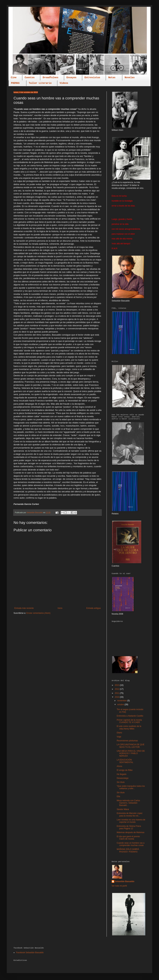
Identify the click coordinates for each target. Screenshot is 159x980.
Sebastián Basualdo (125, 881)
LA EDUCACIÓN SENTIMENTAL (125, 761)
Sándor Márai (123, 809)
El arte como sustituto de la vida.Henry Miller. (129, 727)
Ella (118, 796)
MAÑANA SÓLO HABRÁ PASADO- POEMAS (128, 850)
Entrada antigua (93, 608)
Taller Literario (40, 83)
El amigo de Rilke (125, 770)
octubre (121, 705)
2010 (117, 697)
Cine (14, 78)
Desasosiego (123, 778)
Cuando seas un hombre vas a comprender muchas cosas (130, 844)
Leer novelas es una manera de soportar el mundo (131, 821)
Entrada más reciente (24, 608)
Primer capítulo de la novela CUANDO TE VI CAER (129, 721)
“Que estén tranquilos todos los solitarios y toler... (131, 787)
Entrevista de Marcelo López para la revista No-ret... (130, 814)
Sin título (121, 782)
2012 (117, 689)
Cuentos (30, 78)
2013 (117, 685)
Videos (64, 83)
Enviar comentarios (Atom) (38, 613)
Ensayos (71, 78)
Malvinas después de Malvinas (130, 832)
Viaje (119, 737)
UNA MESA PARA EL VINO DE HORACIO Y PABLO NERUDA (131, 753)
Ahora (119, 766)
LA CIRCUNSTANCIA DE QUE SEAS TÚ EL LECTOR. (131, 746)
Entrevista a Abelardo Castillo (130, 716)
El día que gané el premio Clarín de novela (128, 838)
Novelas (130, 78)
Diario (119, 733)
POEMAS (15, 83)
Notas (112, 78)
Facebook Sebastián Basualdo (30, 953)
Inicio (60, 608)
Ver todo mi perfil (119, 886)
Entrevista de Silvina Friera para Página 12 (129, 827)
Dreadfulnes (50, 78)
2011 (117, 693)
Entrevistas (92, 78)
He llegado (122, 774)
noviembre (122, 701)
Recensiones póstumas (127, 741)
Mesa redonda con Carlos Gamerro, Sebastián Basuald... (128, 803)
